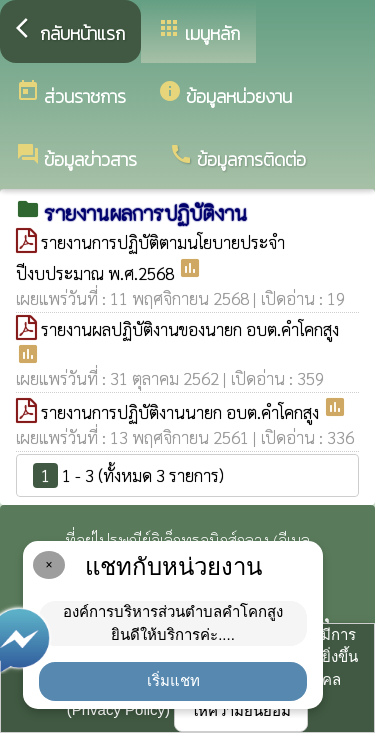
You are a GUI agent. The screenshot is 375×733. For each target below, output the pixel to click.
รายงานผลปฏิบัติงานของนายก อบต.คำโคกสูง (190, 329)
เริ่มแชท (173, 680)
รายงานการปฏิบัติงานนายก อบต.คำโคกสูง (182, 412)
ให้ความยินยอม (241, 710)
